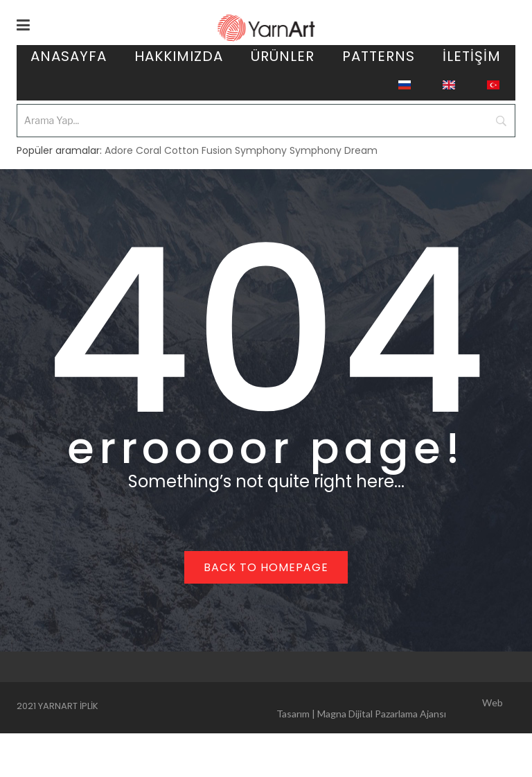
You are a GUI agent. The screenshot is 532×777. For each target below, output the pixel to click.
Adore (119, 150)
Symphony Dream (334, 150)
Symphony (261, 150)
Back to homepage (266, 567)
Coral (149, 150)
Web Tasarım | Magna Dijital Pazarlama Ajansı (390, 708)
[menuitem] (69, 59)
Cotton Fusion (198, 150)
